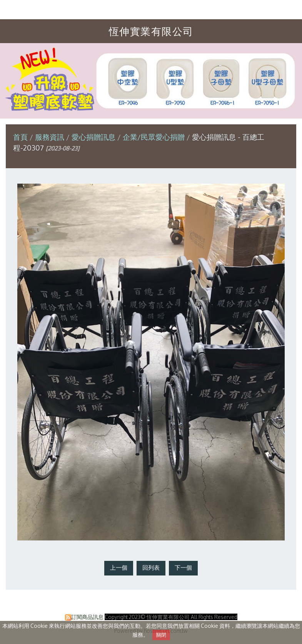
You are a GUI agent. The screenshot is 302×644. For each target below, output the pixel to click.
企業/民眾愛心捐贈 (154, 137)
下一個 (183, 568)
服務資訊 (51, 137)
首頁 (20, 137)
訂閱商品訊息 (87, 617)
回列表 (151, 568)
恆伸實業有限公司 (151, 31)
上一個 (119, 568)
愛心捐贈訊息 (93, 137)
